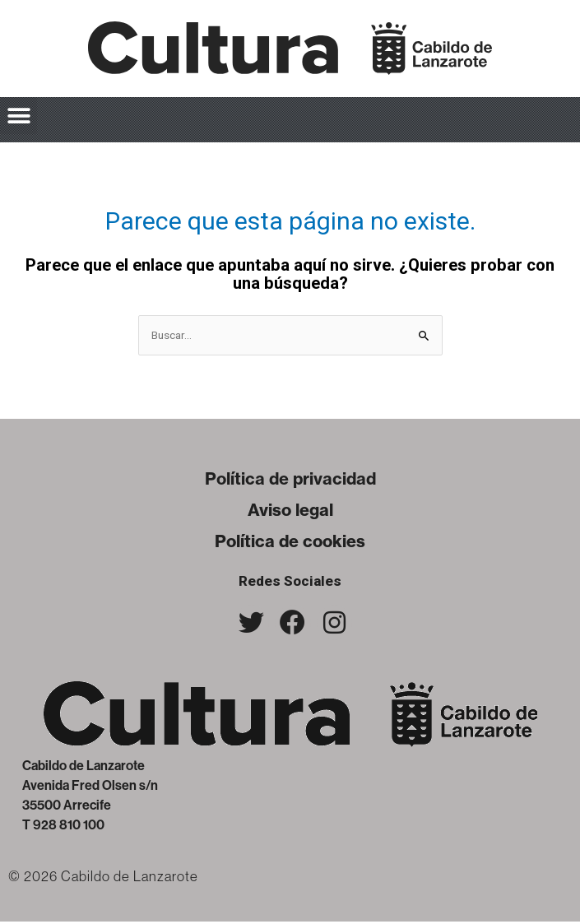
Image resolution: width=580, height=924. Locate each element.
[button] (19, 116)
